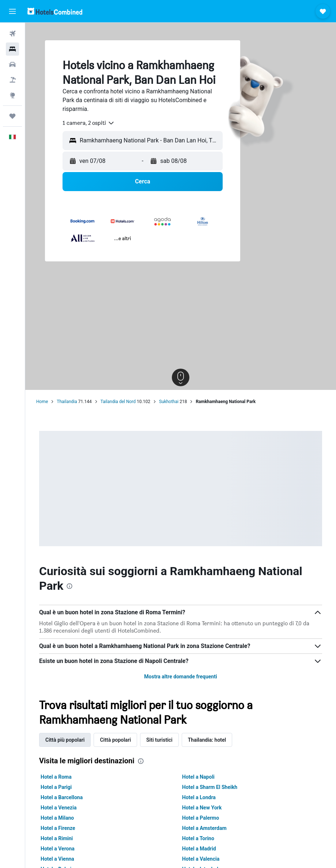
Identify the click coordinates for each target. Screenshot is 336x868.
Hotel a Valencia (201, 859)
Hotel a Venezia (58, 808)
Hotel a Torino (198, 838)
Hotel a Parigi (56, 787)
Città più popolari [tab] (65, 740)
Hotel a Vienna (57, 859)
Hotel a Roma (56, 777)
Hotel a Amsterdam (204, 828)
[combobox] (89, 123)
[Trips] (12, 116)
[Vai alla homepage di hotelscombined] (55, 11)
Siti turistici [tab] (159, 740)
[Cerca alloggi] (12, 49)
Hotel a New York (202, 808)
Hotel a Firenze (58, 828)
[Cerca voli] (12, 34)
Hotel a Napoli (198, 777)
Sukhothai (169, 402)
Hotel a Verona (58, 849)
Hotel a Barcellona (62, 797)
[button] (12, 11)
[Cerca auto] (12, 64)
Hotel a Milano (57, 818)
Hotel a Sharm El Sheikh (210, 787)
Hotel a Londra (199, 797)
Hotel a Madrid (199, 849)
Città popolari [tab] (115, 740)
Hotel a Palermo (201, 818)
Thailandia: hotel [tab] (207, 740)
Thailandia (67, 402)
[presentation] (69, 586)
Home (42, 402)
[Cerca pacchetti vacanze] (12, 80)
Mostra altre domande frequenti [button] (180, 677)
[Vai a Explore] (12, 95)
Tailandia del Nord (118, 402)
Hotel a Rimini (57, 838)
